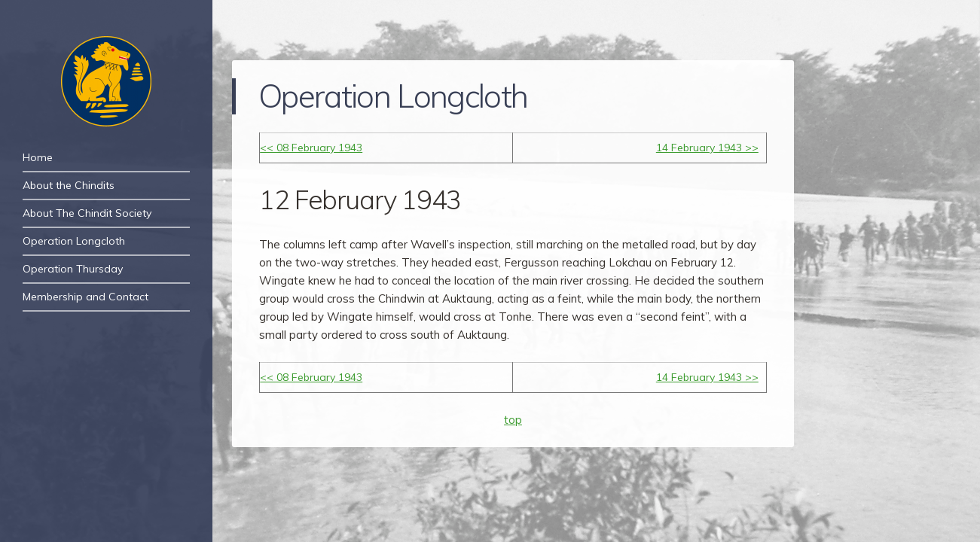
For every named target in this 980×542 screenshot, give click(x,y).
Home (38, 157)
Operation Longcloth (74, 241)
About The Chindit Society (87, 213)
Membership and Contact (85, 297)
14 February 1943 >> (707, 148)
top (513, 420)
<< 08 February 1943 (311, 148)
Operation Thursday (73, 269)
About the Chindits (69, 185)
